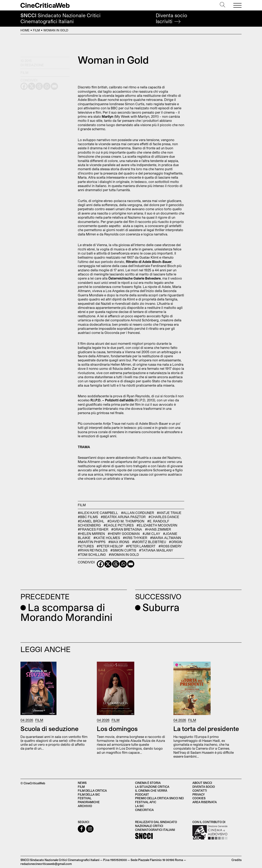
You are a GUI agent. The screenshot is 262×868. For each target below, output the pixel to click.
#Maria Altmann (165, 538)
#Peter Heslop (110, 546)
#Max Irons (119, 542)
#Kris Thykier (135, 538)
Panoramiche (89, 802)
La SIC (140, 806)
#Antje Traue (169, 513)
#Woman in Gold (124, 554)
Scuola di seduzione (50, 729)
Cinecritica (144, 810)
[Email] (131, 564)
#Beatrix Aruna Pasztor (123, 517)
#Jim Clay (151, 534)
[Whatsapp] (123, 564)
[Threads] (116, 564)
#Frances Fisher (93, 529)
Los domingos (117, 729)
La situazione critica (152, 787)
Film (36, 30)
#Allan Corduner (137, 513)
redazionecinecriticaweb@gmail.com (46, 864)
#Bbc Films (88, 517)
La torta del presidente (206, 729)
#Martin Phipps (92, 542)
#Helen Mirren (91, 534)
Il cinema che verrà (151, 791)
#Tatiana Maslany (156, 550)
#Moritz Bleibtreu (149, 542)
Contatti (200, 791)
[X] (108, 564)
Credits (237, 860)
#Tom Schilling (92, 554)
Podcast (142, 794)
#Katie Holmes (107, 538)
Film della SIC (89, 794)
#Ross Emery (170, 546)
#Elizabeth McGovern (157, 525)
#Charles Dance (164, 517)
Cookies (199, 798)
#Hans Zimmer (158, 529)
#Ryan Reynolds (93, 550)
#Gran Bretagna (127, 529)
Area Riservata (205, 802)
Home (25, 30)
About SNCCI (202, 783)
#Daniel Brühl (91, 521)
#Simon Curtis (123, 550)
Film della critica (92, 791)
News (82, 783)
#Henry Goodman (124, 534)
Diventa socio (172, 18)
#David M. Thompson (126, 521)
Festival (85, 798)
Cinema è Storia (148, 783)
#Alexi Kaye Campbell (98, 513)
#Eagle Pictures (119, 525)
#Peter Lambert (141, 546)
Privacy (199, 794)
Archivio (85, 806)
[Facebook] (100, 564)
